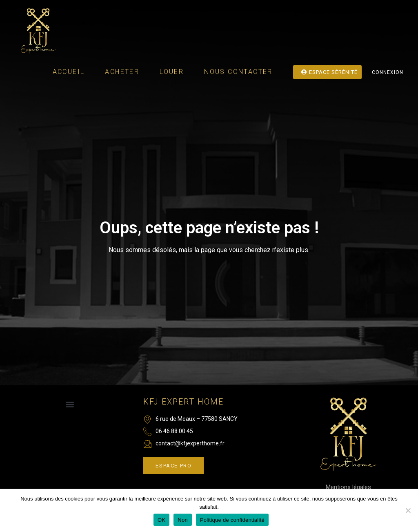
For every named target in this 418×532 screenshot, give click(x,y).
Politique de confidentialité (232, 520)
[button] (70, 404)
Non (183, 520)
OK (161, 520)
